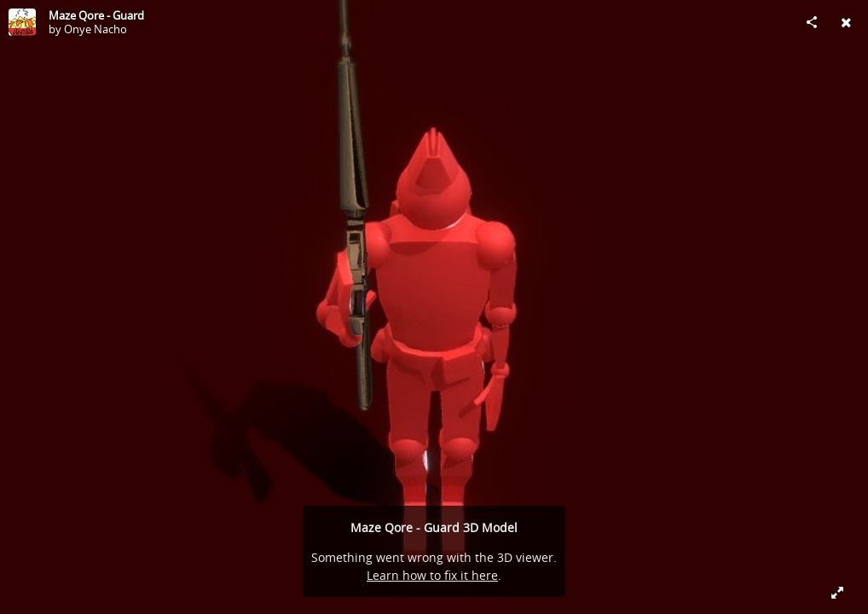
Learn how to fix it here (432, 575)
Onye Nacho (95, 29)
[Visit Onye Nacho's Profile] (22, 22)
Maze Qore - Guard (96, 15)
